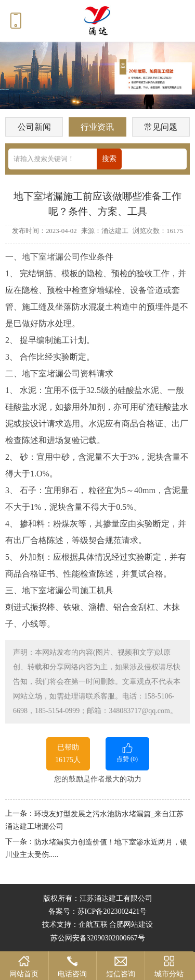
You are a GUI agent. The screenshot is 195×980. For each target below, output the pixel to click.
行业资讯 (97, 127)
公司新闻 (34, 127)
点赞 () (127, 752)
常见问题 (161, 127)
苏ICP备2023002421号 (112, 911)
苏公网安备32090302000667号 (98, 938)
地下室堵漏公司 (51, 257)
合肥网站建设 (131, 924)
